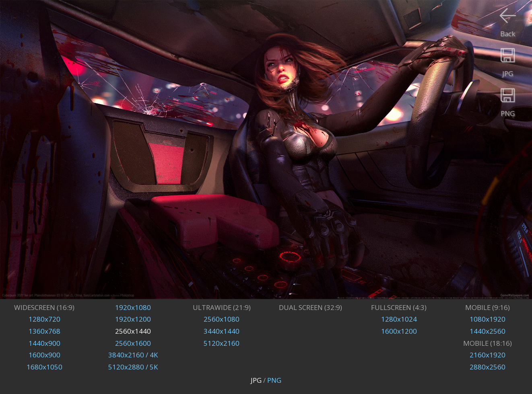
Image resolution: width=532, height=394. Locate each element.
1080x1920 (488, 319)
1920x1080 (133, 307)
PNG (274, 380)
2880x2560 (488, 367)
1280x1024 (399, 319)
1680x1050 (44, 367)
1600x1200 (399, 331)
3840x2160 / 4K (133, 355)
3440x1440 (222, 331)
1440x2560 (488, 331)
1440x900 (44, 343)
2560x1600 (133, 343)
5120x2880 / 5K (133, 367)
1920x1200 (133, 319)
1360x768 (44, 331)
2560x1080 (222, 319)
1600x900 (44, 355)
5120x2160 (222, 343)
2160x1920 (488, 355)
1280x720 (44, 319)
